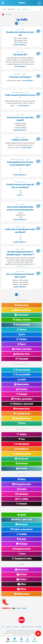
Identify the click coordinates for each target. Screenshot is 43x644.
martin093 (18, 74)
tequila (18, 227)
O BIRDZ (8, 627)
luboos (18, 137)
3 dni (19, 608)
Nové (4, 9)
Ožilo (25, 9)
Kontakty (16, 627)
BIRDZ (3, 14)
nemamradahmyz (18, 92)
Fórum (22, 3)
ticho (18, 52)
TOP (19, 9)
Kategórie (12, 9)
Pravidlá (39, 627)
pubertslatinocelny (18, 160)
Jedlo (23, 30)
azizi (18, 30)
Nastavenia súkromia (27, 627)
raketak (18, 182)
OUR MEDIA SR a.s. (23, 630)
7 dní (24, 608)
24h (14, 608)
